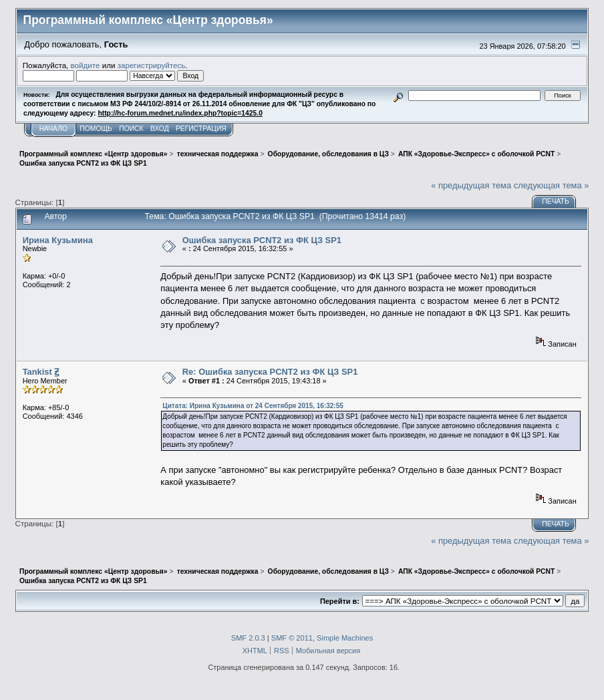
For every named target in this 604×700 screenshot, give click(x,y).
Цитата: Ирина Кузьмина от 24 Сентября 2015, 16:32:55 (253, 406)
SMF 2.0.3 (248, 638)
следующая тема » (552, 185)
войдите (86, 65)
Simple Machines (345, 638)
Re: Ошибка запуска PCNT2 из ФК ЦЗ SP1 (270, 372)
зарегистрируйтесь (152, 65)
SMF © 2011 (292, 638)
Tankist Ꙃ (41, 372)
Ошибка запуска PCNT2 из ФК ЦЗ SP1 (262, 240)
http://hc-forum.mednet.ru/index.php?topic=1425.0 (180, 113)
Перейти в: (340, 601)
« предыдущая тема (471, 185)
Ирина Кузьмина (58, 240)
